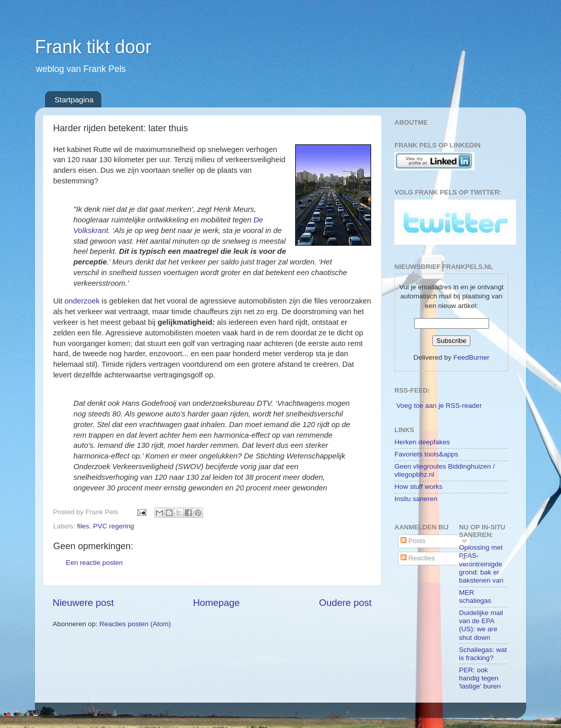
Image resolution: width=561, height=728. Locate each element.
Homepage (216, 603)
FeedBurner (471, 357)
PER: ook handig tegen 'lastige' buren (480, 678)
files (83, 526)
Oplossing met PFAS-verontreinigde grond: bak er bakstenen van (482, 564)
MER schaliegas (475, 597)
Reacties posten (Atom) (135, 624)
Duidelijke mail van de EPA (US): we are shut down (481, 625)
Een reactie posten (94, 563)
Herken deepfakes (422, 442)
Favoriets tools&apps (426, 454)
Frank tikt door (93, 47)
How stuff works (418, 487)
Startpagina (74, 100)
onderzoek (82, 301)
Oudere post (345, 603)
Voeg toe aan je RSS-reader (439, 406)
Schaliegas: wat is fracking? (483, 654)
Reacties (418, 558)
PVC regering (114, 526)
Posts (413, 541)
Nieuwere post (83, 603)
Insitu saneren (416, 499)
